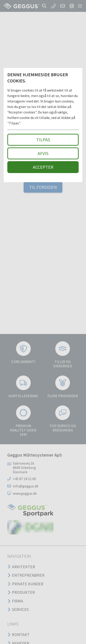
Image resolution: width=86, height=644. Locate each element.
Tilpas (43, 140)
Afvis (43, 153)
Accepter (43, 167)
